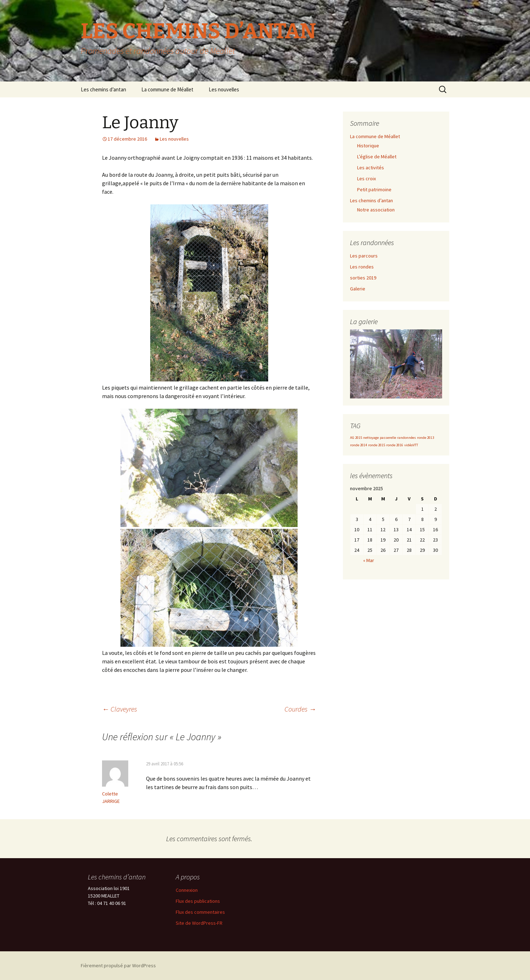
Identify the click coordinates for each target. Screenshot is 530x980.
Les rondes (362, 267)
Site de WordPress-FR (199, 923)
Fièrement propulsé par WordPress (118, 965)
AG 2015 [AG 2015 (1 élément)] (356, 438)
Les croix (367, 179)
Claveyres (120, 709)
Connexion (187, 890)
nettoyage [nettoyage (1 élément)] (371, 438)
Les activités (371, 168)
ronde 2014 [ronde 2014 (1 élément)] (359, 445)
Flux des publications (198, 901)
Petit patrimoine (374, 189)
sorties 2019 (363, 278)
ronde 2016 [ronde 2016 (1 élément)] (395, 445)
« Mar (369, 560)
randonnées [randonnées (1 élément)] (407, 438)
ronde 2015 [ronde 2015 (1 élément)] (377, 445)
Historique (368, 146)
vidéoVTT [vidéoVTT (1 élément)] (411, 445)
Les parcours (364, 256)
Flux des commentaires (200, 912)
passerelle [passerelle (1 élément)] (388, 438)
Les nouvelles (224, 89)
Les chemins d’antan (103, 89)
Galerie (358, 289)
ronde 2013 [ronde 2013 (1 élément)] (425, 438)
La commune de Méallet (167, 89)
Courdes (300, 709)
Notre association (376, 210)
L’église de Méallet (377, 157)
